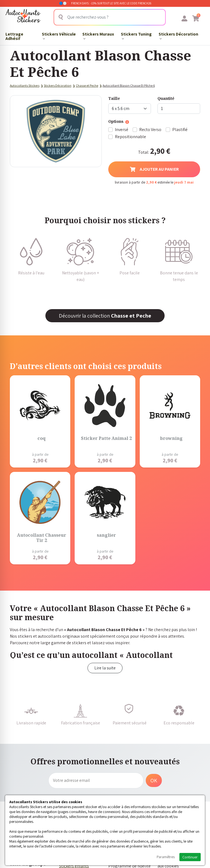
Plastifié (180, 130)
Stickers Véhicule (59, 35)
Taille (114, 98)
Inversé (122, 130)
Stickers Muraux (98, 35)
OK (154, 780)
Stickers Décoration (178, 35)
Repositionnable (130, 137)
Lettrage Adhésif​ (14, 36)
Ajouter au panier (154, 169)
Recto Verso (150, 130)
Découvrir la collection (105, 316)
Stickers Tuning (136, 35)
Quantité (166, 98)
